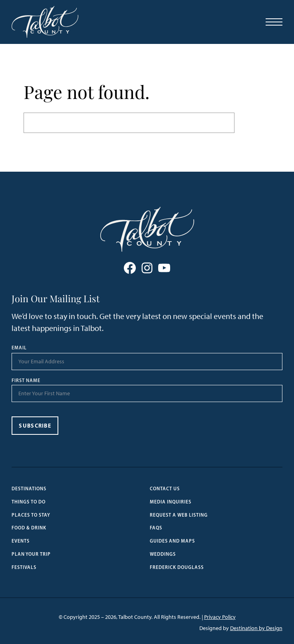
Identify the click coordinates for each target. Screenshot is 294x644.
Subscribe (35, 426)
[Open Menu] (274, 22)
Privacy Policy (220, 617)
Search (252, 123)
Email (19, 348)
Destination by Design (256, 628)
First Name (26, 380)
